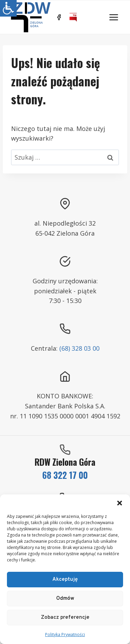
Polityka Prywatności (65, 634)
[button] (120, 503)
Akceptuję (65, 580)
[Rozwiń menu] (114, 17)
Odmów (65, 599)
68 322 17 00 (65, 475)
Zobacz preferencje (65, 618)
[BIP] (73, 17)
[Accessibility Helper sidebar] (8, 8)
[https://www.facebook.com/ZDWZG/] (59, 17)
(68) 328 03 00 (79, 348)
